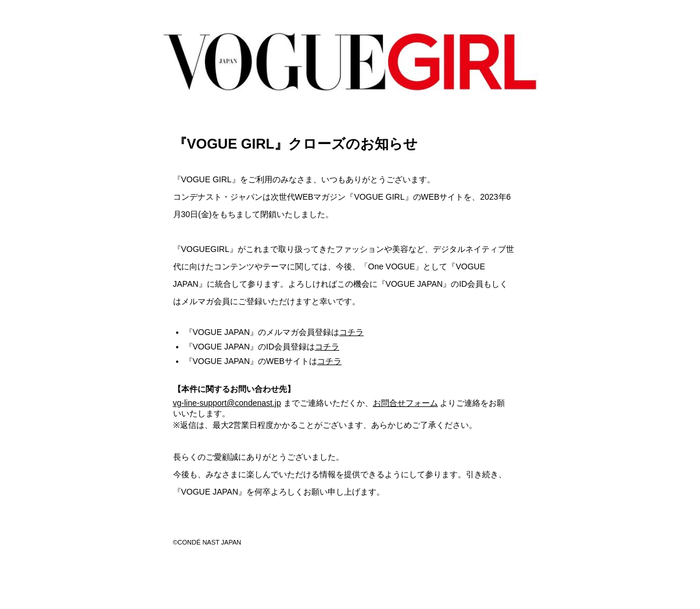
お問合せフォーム (405, 403)
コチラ (351, 332)
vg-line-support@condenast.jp (227, 403)
